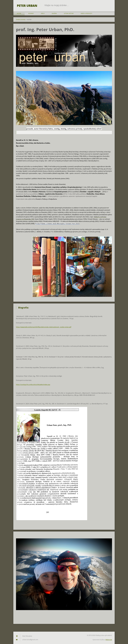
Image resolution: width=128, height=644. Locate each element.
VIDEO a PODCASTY (86, 13)
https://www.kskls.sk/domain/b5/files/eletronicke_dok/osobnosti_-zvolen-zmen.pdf (44, 327)
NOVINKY (31, 13)
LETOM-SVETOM (69, 13)
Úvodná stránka (21, 20)
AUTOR (19, 13)
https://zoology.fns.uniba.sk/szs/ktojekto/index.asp (33, 385)
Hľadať (110, 5)
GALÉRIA (54, 13)
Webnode (109, 640)
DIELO (43, 13)
